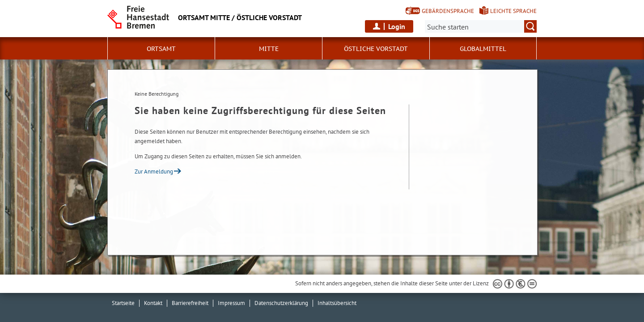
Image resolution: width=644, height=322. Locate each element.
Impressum (231, 303)
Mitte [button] (269, 49)
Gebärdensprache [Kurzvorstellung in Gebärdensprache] (448, 11)
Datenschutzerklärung (281, 303)
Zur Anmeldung (154, 172)
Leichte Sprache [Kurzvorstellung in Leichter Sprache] (513, 11)
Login (397, 26)
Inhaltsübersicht (337, 303)
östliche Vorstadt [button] (376, 49)
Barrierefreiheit (190, 303)
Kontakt (153, 303)
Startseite (123, 303)
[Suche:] (481, 26)
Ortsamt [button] (161, 49)
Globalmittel (483, 49)
